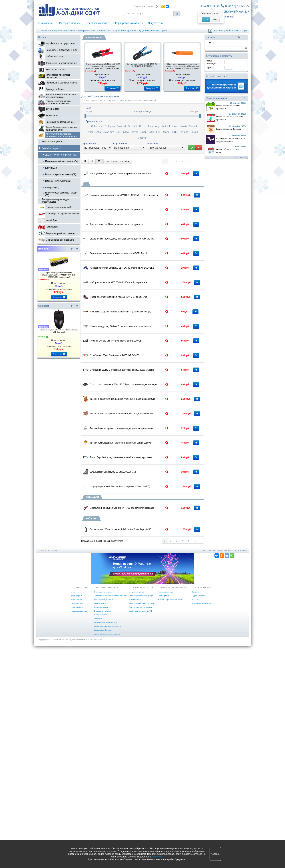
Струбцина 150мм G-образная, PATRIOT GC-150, (136, 462)
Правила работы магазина (103, 814)
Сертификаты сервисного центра (141, 818)
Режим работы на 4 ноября (228, 129)
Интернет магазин (71, 23)
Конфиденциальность (79, 833)
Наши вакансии (77, 822)
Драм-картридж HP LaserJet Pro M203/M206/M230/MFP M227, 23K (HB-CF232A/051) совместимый (59, 275)
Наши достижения (78, 829)
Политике (157, 857)
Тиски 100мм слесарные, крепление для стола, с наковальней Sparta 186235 (137, 558)
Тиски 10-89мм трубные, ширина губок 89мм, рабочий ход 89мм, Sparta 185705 (137, 534)
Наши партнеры (164, 818)
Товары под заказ (100, 825)
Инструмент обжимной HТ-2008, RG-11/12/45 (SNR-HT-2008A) (142, 65)
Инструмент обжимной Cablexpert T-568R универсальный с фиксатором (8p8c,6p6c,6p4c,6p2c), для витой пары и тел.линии (103, 67)
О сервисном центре (136, 814)
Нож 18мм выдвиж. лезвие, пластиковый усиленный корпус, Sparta (137, 391)
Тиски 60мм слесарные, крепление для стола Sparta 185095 (137, 606)
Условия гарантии (136, 822)
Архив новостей (241, 157)
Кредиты (195, 814)
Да (206, 19)
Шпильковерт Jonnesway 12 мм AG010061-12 (134, 652)
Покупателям (157, 23)
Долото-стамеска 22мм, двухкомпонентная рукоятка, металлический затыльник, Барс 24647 (137, 248)
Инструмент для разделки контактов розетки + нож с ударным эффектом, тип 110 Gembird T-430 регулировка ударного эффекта (182, 67)
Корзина (219, 30)
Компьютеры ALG (78, 818)
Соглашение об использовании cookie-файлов (110, 818)
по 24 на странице (118, 161)
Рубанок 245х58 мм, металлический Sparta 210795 (137, 438)
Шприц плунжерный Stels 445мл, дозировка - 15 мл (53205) (137, 677)
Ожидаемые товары (101, 829)
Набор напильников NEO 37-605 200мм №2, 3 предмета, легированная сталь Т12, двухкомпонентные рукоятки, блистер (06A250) (137, 345)
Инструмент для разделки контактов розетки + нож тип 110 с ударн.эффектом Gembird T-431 (137, 170)
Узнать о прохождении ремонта (140, 829)
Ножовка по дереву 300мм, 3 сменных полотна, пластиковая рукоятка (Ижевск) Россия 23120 (137, 415)
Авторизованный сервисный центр (142, 825)
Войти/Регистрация (237, 30)
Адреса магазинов (224, 17)
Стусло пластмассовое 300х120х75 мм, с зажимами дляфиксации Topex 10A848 (137, 510)
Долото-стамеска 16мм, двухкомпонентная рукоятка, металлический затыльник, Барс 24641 (137, 225)
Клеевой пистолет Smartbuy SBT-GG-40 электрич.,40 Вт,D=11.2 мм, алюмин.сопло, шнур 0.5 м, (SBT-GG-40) (137, 321)
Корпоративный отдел (129, 23)
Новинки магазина (100, 837)
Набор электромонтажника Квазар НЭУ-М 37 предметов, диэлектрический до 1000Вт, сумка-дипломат (137, 369)
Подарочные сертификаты (202, 825)
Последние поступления (102, 833)
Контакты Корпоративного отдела (170, 822)
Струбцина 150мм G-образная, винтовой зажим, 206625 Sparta (137, 487)
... (195, 161)
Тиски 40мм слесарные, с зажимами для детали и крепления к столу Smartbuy (137, 582)
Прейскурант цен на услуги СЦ (140, 833)
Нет (215, 19)
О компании (46, 23)
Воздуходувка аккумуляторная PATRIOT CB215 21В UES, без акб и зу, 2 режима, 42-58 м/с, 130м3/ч (137, 201)
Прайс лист (196, 822)
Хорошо (215, 854)
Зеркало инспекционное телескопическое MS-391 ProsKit (137, 296)
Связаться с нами (77, 825)
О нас (73, 814)
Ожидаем (56, 306)
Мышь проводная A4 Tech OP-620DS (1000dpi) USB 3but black (59, 331)
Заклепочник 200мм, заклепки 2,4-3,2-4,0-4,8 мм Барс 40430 (137, 739)
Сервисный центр (99, 23)
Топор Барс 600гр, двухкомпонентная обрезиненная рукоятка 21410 (137, 630)
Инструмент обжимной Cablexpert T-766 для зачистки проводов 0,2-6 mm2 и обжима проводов (137, 708)
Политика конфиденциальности (105, 822)
